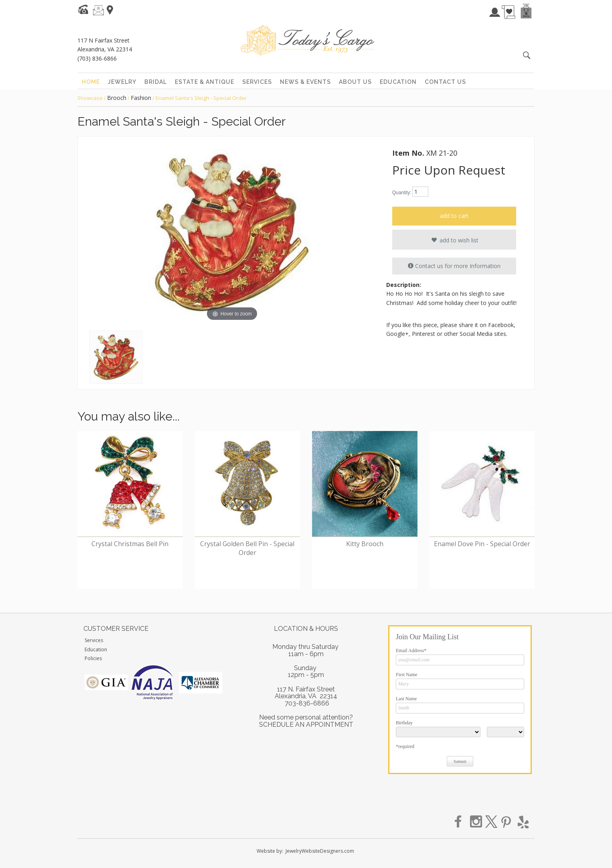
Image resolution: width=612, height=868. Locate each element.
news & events (305, 82)
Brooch (117, 98)
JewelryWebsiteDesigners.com (320, 851)
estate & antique (205, 82)
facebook (461, 822)
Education (96, 649)
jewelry (122, 82)
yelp (522, 822)
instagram (476, 822)
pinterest (507, 822)
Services (94, 640)
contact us (445, 82)
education (398, 82)
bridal (156, 82)
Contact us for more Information (454, 266)
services (257, 82)
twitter (492, 822)
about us (355, 82)
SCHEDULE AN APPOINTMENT (306, 725)
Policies (93, 658)
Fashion (141, 98)
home (91, 82)
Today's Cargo (307, 40)
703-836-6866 (307, 703)
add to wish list (454, 240)
